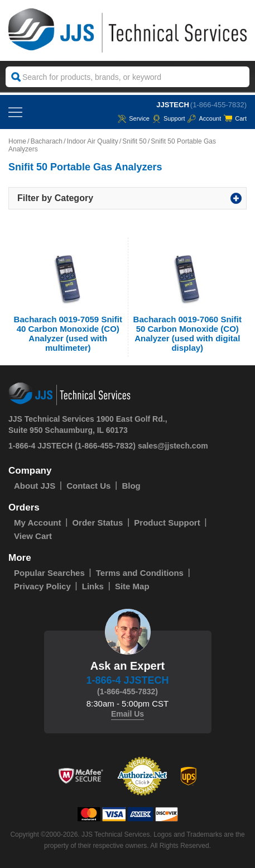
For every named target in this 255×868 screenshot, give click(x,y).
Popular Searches (49, 573)
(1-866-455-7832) (218, 105)
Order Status (97, 523)
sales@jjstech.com (173, 446)
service (134, 118)
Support (169, 118)
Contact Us (88, 486)
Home (17, 141)
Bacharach (47, 141)
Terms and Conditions (140, 573)
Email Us (127, 714)
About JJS (35, 486)
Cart (235, 118)
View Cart (33, 536)
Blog (131, 486)
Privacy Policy (42, 586)
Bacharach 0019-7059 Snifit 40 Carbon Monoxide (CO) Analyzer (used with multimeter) (68, 333)
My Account (37, 523)
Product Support (167, 523)
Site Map (132, 586)
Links (93, 586)
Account (204, 118)
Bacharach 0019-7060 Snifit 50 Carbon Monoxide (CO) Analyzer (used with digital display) (187, 333)
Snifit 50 (134, 141)
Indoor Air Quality (93, 141)
